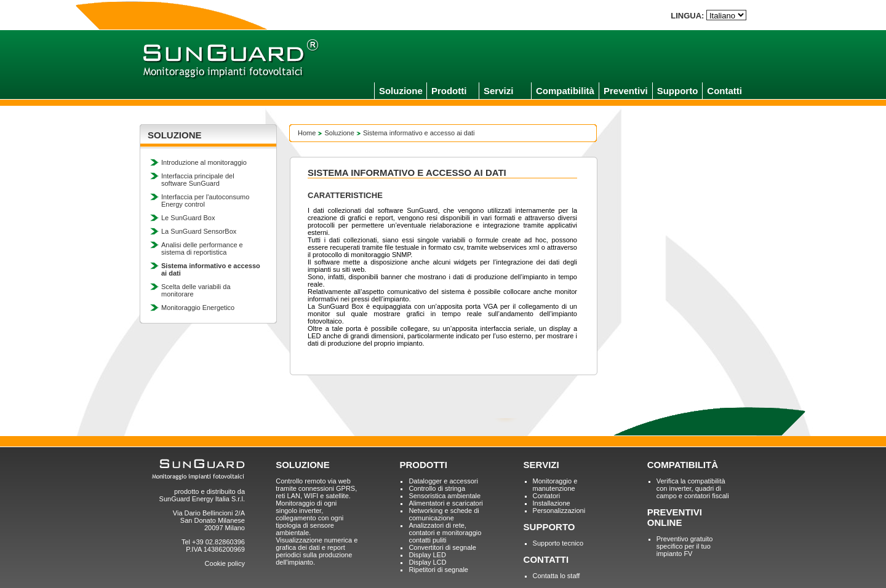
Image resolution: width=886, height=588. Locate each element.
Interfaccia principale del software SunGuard (198, 180)
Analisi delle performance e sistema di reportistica (202, 248)
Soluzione (401, 91)
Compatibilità (565, 91)
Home (307, 133)
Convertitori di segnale (442, 547)
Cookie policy (225, 563)
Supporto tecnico (558, 543)
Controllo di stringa (437, 488)
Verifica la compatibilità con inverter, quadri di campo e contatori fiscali (693, 488)
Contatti (724, 91)
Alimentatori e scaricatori (445, 503)
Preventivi (626, 91)
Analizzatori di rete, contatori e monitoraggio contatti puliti (445, 533)
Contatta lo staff (557, 576)
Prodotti (449, 91)
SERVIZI (541, 465)
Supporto (678, 91)
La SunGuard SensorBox (199, 231)
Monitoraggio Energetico (198, 308)
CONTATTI (546, 559)
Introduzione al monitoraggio (204, 162)
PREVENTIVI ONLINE (675, 517)
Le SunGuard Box (188, 218)
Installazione (552, 503)
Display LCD (427, 562)
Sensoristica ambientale (445, 496)
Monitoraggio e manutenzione (555, 485)
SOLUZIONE (303, 465)
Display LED (427, 555)
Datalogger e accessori (443, 481)
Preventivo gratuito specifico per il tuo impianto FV (685, 546)
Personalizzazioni (559, 511)
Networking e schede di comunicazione (444, 514)
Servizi (498, 91)
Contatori (547, 496)
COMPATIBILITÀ (683, 465)
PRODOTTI (423, 465)
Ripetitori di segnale (438, 570)
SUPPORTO (549, 527)
